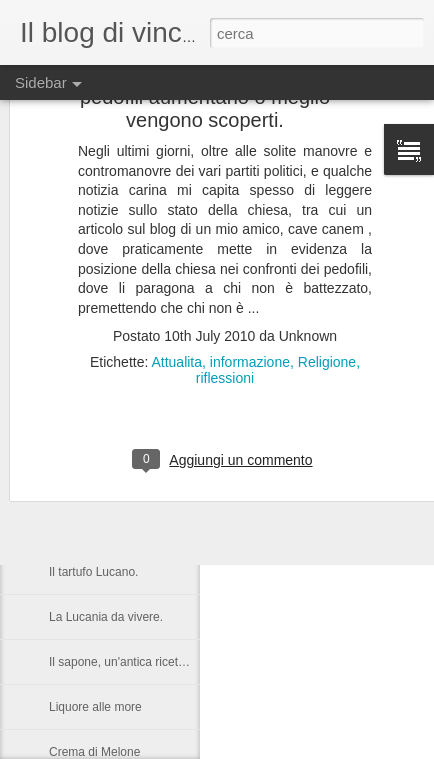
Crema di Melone (94, 752)
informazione (250, 281)
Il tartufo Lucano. (93, 572)
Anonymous (317, 461)
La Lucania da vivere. (106, 617)
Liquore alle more (95, 707)
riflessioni (225, 297)
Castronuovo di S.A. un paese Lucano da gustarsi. (183, 482)
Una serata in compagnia (115, 527)
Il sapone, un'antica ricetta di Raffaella (150, 662)
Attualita (176, 281)
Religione (327, 281)
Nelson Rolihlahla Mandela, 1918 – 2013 (157, 437)
